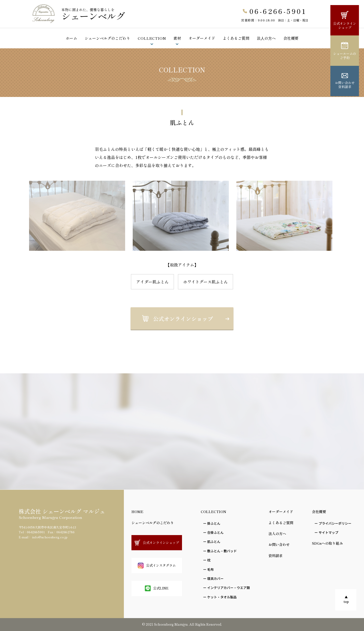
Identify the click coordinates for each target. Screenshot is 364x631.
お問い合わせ (279, 544)
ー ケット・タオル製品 (220, 597)
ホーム (71, 38)
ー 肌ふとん (212, 542)
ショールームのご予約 (345, 51)
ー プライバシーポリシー (333, 523)
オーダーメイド (202, 38)
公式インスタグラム (157, 566)
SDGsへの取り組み (327, 543)
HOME (137, 512)
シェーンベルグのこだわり (107, 38)
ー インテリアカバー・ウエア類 (227, 588)
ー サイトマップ (326, 532)
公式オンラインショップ (345, 20)
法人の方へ (277, 534)
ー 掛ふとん (212, 523)
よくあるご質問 (236, 38)
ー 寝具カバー (213, 578)
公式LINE (157, 588)
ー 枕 (207, 560)
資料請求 (276, 556)
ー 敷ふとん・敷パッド (220, 551)
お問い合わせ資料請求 (345, 81)
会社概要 (291, 38)
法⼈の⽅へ (266, 38)
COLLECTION (152, 38)
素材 (177, 38)
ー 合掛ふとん (213, 532)
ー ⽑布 (209, 569)
